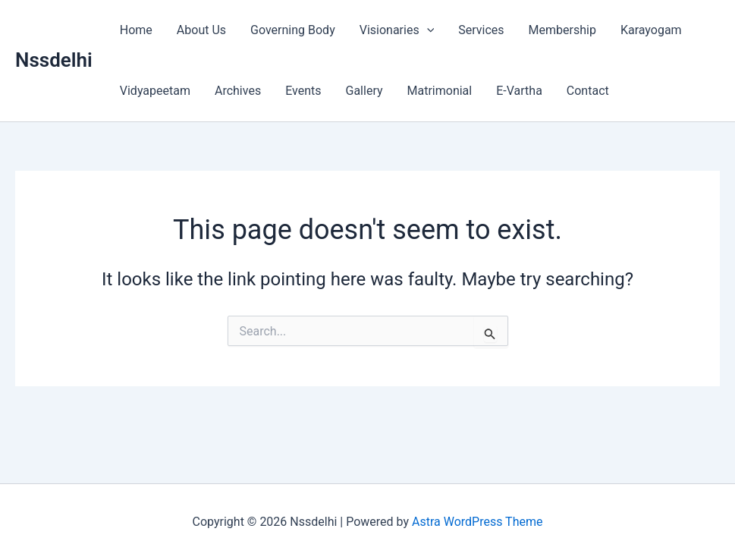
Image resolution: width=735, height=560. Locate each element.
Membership (562, 30)
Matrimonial (440, 91)
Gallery (364, 91)
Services (481, 30)
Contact (588, 91)
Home (136, 30)
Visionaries (397, 30)
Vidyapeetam (155, 91)
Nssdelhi (54, 60)
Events (303, 91)
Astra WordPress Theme (477, 522)
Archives (238, 91)
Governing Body (293, 30)
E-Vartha (519, 91)
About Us (201, 30)
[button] (427, 30)
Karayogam (651, 30)
